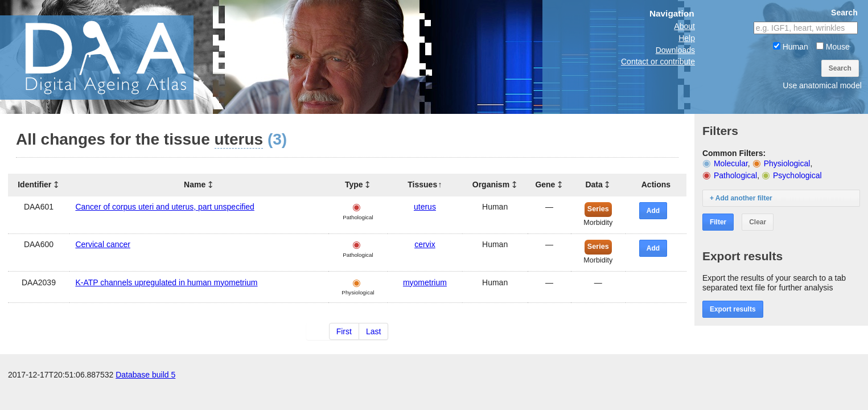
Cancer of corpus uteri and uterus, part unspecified (164, 207)
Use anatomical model (822, 85)
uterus (425, 207)
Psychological (797, 175)
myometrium (425, 282)
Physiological (787, 163)
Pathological (735, 175)
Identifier (34, 184)
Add (653, 211)
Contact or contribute (658, 61)
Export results (733, 309)
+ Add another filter (741, 198)
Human (791, 47)
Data (594, 184)
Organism (491, 184)
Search (840, 68)
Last (373, 331)
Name (195, 184)
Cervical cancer (102, 244)
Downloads (675, 50)
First (344, 331)
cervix (425, 244)
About (684, 26)
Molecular (731, 163)
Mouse (833, 47)
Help (687, 38)
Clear (758, 222)
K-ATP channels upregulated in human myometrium (166, 282)
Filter (718, 222)
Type (354, 184)
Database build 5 (145, 375)
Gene (545, 184)
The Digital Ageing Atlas (114, 57)
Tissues (422, 184)
